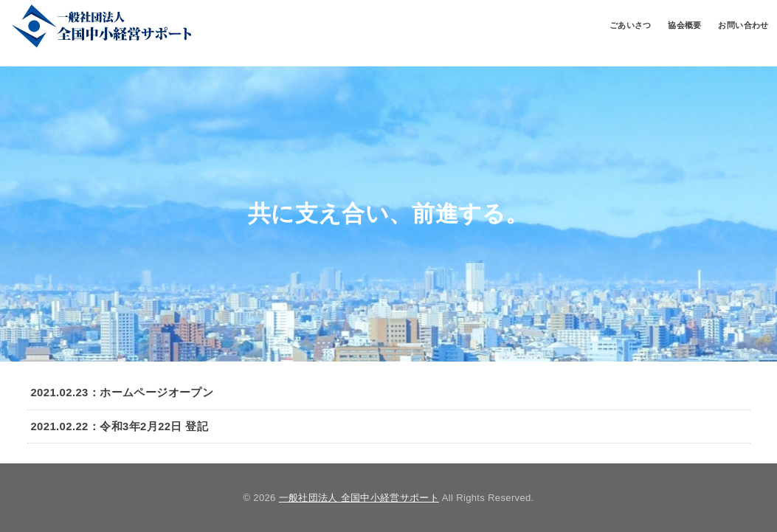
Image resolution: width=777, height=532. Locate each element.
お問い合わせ (743, 25)
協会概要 (685, 25)
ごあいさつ (631, 25)
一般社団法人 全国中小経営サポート (359, 498)
